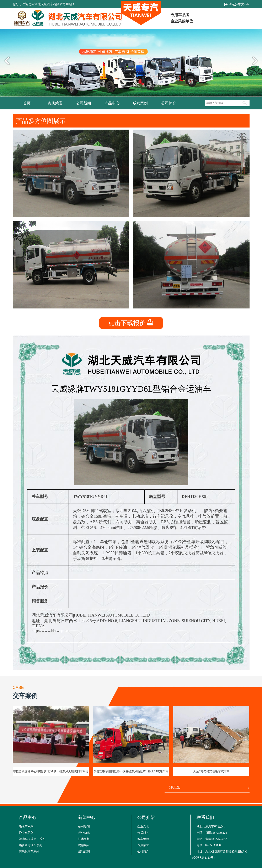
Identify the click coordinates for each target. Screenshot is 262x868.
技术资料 (84, 839)
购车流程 (143, 839)
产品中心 (112, 103)
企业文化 (143, 827)
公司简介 (169, 103)
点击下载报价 (131, 323)
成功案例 (140, 103)
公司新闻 (84, 103)
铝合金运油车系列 (31, 845)
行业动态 (84, 833)
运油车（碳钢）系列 (32, 839)
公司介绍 (146, 817)
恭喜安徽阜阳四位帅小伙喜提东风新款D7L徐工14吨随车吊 (131, 771)
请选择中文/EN (239, 4)
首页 (27, 103)
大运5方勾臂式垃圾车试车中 (211, 771)
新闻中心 (87, 817)
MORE (209, 787)
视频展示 (84, 845)
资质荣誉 (55, 103)
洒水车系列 (26, 827)
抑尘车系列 (26, 833)
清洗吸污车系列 (29, 851)
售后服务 (143, 833)
